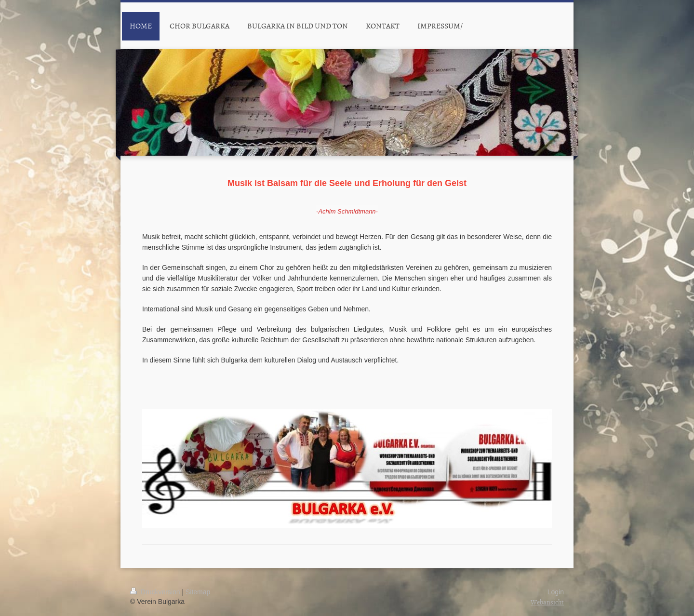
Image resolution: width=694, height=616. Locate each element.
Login (556, 592)
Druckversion (156, 592)
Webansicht (547, 602)
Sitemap (198, 592)
